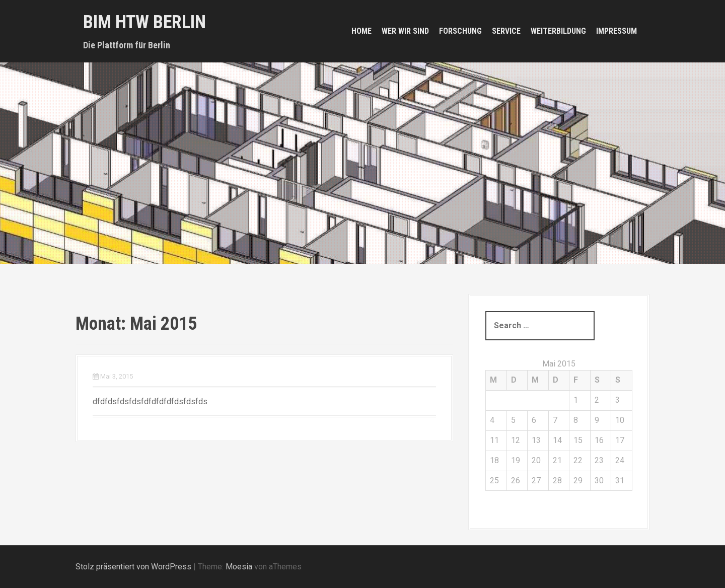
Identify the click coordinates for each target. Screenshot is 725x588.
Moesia (239, 567)
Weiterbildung (558, 31)
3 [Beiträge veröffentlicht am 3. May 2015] (618, 400)
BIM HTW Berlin (144, 22)
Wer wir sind (405, 31)
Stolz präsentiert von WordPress (133, 567)
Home (361, 31)
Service (506, 31)
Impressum (617, 31)
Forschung (460, 31)
